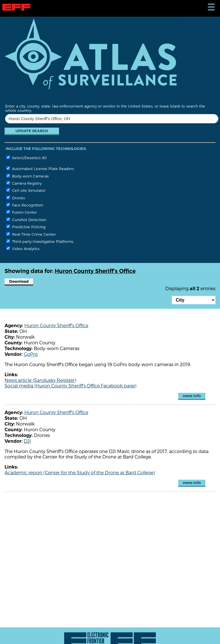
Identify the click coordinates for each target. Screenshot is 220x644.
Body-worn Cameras (27, 176)
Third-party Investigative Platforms (40, 241)
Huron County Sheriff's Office (56, 325)
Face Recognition (25, 205)
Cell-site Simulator (26, 190)
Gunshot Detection (26, 219)
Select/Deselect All (26, 158)
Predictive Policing (26, 227)
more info (192, 396)
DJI (27, 441)
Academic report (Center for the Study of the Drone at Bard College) (80, 472)
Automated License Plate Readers (40, 168)
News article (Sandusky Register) (40, 380)
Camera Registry (24, 183)
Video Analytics (23, 248)
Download (19, 281)
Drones (16, 198)
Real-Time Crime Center (31, 234)
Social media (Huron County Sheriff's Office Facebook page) (70, 386)
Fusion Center (22, 212)
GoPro (31, 354)
